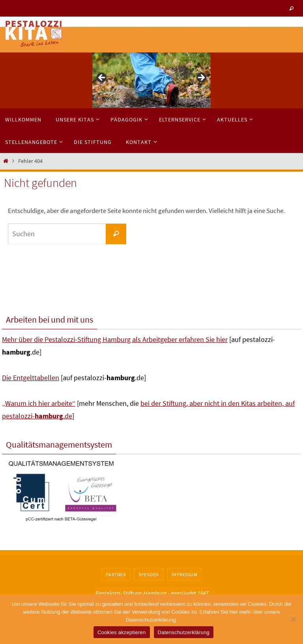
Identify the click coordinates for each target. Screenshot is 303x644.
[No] (293, 619)
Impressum (185, 574)
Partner (116, 574)
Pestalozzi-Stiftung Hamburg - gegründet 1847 (151, 593)
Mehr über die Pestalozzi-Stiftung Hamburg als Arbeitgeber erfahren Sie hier (115, 339)
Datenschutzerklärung (184, 632)
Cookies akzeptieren (122, 632)
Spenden (149, 574)
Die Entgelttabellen (31, 378)
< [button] (102, 78)
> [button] (201, 78)
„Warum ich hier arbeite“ (39, 403)
